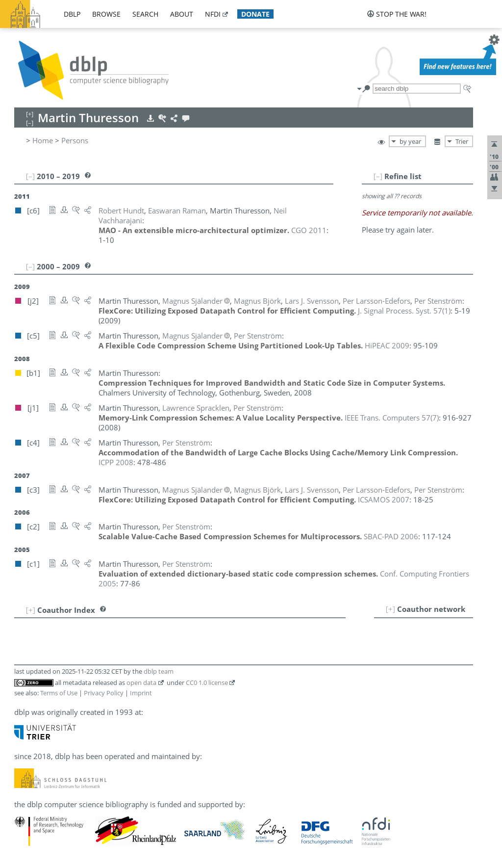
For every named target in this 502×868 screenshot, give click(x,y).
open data (141, 683)
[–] (378, 176)
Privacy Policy (104, 693)
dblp (72, 14)
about (182, 14)
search (145, 14)
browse (106, 14)
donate (255, 14)
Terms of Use (59, 693)
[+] (390, 609)
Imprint (141, 693)
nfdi (213, 14)
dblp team (159, 671)
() (404, 311)
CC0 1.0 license (207, 683)
